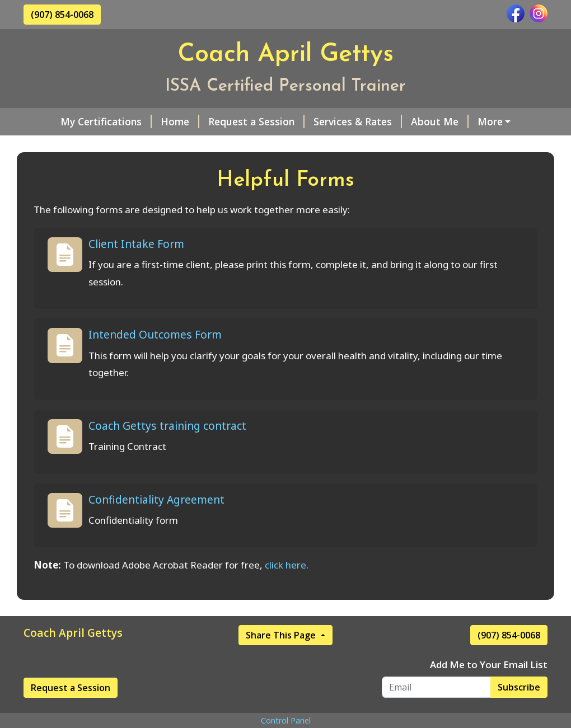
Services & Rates (358, 121)
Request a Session (256, 121)
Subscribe (519, 687)
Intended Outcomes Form (155, 334)
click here (285, 565)
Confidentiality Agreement (156, 499)
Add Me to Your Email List (489, 664)
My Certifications (106, 121)
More (490, 121)
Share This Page (282, 635)
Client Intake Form (136, 244)
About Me (440, 121)
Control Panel (286, 720)
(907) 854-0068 (62, 15)
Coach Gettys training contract (167, 426)
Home (180, 121)
